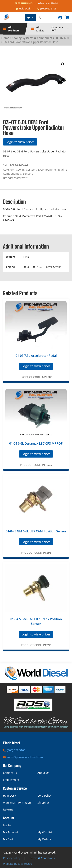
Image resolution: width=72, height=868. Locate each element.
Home (5, 38)
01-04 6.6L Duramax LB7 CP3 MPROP (36, 443)
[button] (63, 64)
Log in (7, 825)
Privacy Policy (12, 858)
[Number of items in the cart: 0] (67, 17)
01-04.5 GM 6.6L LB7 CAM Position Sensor (36, 531)
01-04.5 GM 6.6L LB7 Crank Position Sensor (36, 621)
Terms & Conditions (42, 858)
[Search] (39, 17)
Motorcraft (21, 178)
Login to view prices (20, 142)
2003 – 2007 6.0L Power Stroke (42, 267)
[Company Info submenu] (68, 29)
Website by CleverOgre (18, 864)
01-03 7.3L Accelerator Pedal (36, 356)
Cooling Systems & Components (33, 38)
